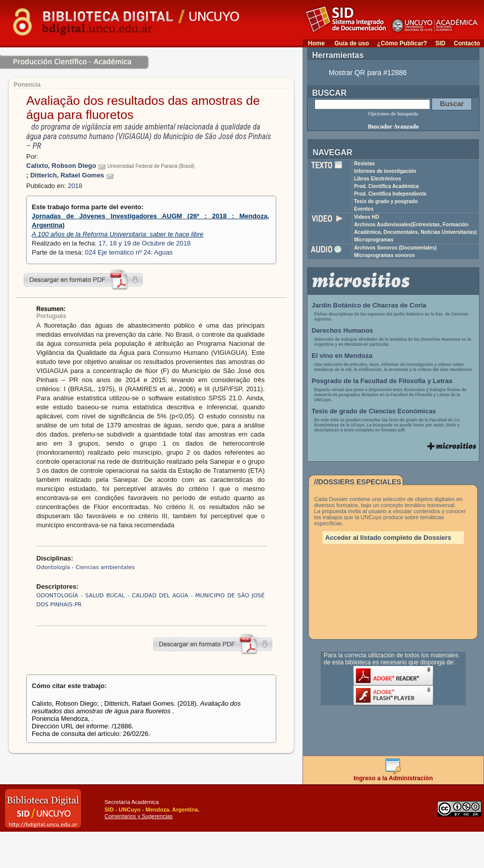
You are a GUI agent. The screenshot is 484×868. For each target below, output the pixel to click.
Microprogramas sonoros (384, 255)
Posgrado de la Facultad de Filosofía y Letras (382, 381)
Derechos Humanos (342, 330)
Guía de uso (352, 43)
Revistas (364, 164)
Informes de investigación (385, 171)
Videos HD (367, 217)
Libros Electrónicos (377, 179)
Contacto (467, 43)
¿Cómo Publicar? (402, 43)
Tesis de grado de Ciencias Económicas (374, 411)
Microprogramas (374, 240)
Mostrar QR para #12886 (368, 73)
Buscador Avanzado (393, 127)
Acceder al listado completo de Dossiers (388, 538)
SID (440, 43)
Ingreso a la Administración (394, 776)
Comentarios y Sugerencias (138, 816)
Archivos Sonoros (395, 248)
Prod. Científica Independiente (390, 194)
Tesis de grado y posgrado (386, 201)
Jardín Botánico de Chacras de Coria (369, 305)
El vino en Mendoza (342, 356)
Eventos (364, 209)
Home (316, 43)
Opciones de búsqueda (394, 113)
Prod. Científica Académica (386, 186)
